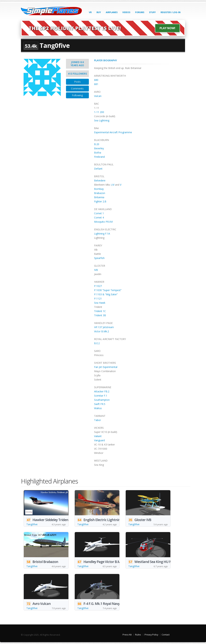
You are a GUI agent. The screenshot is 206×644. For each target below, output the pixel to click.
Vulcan (98, 96)
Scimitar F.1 (101, 396)
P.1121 (98, 299)
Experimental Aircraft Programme (113, 132)
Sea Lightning (102, 120)
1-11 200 (99, 112)
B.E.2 (97, 343)
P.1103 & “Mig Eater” (106, 294)
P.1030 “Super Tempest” (108, 290)
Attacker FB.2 (102, 391)
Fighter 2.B (100, 201)
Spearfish (99, 258)
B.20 (97, 144)
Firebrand (99, 157)
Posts (77, 82)
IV (113, 185)
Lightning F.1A (102, 234)
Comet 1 (99, 213)
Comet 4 (99, 217)
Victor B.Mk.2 (102, 331)
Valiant (98, 436)
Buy (99, 12)
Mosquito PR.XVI (103, 222)
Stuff (152, 12)
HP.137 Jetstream (104, 327)
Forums (140, 12)
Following (77, 95)
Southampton (102, 400)
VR (90, 12)
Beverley (99, 148)
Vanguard (99, 440)
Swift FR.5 (100, 404)
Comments (77, 88)
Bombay (99, 189)
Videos (126, 12)
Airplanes (112, 12)
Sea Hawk (100, 303)
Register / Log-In (171, 12)
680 (96, 80)
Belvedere (100, 180)
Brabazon (100, 193)
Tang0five (32, 524)
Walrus (98, 408)
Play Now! (167, 28)
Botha (98, 153)
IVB (96, 270)
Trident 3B (100, 315)
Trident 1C (100, 311)
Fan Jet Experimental (106, 367)
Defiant (98, 169)
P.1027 (98, 286)
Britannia (99, 197)
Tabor (98, 420)
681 (96, 84)
